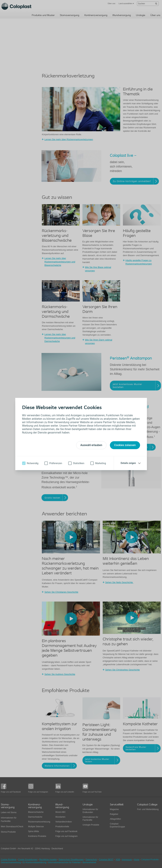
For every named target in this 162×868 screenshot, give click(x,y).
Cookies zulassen (125, 445)
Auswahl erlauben (91, 445)
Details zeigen (128, 463)
